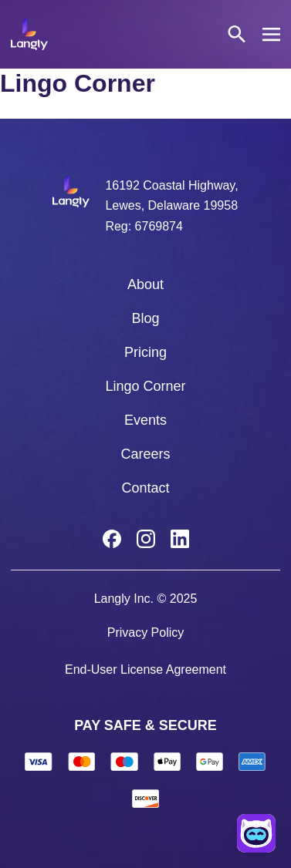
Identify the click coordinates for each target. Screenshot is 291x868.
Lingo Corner (145, 386)
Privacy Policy (146, 632)
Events (145, 420)
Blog (145, 318)
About (145, 284)
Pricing (145, 352)
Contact (145, 488)
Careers (145, 454)
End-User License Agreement (145, 670)
